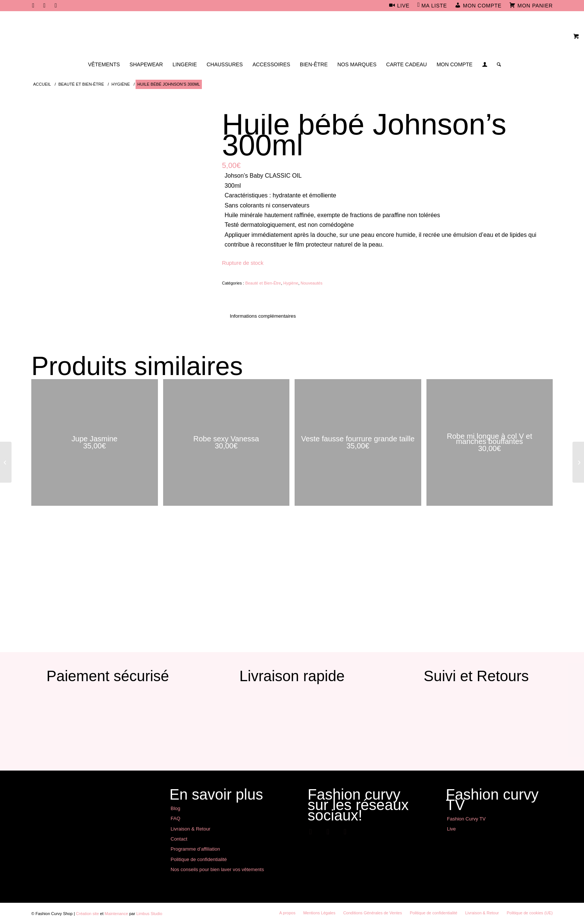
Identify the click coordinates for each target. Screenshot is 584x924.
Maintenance (116, 914)
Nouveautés (312, 283)
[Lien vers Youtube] (56, 6)
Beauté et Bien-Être (263, 283)
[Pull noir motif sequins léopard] (6, 462)
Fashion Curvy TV (466, 819)
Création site (88, 914)
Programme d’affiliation (195, 849)
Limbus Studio (149, 914)
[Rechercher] (496, 64)
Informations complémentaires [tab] (263, 316)
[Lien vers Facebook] (33, 6)
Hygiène (291, 283)
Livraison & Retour (191, 829)
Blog (175, 808)
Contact (179, 839)
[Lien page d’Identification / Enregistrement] (485, 65)
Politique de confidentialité (199, 859)
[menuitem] (399, 6)
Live (451, 829)
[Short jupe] (578, 462)
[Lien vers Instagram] (45, 6)
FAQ (175, 818)
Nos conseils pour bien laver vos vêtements (217, 869)
